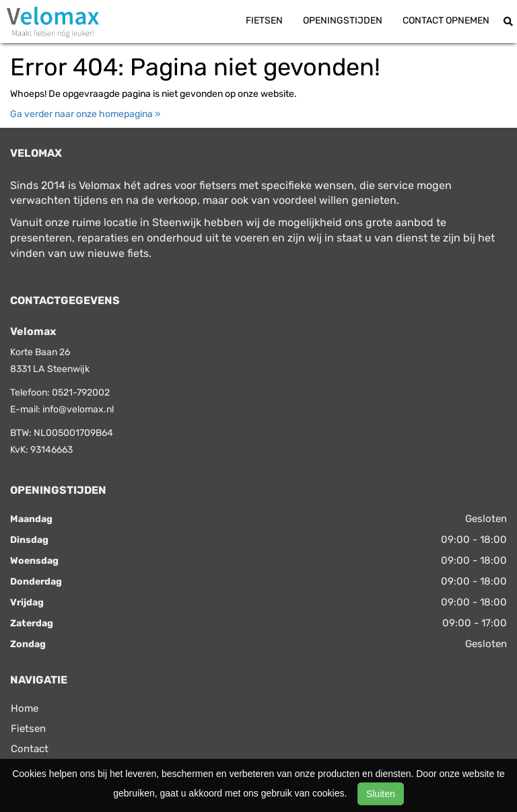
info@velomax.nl (78, 409)
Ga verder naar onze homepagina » (85, 114)
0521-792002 (81, 393)
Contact (30, 749)
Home (25, 708)
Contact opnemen (446, 21)
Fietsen (264, 21)
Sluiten (381, 794)
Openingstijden (343, 21)
